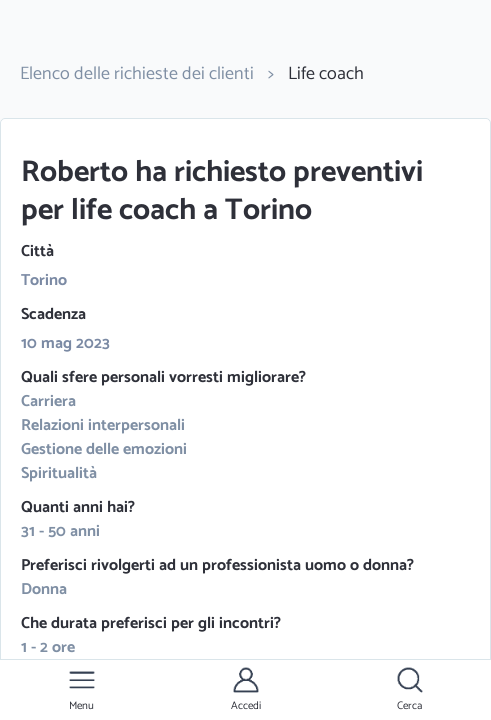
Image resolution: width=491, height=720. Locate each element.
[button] (82, 690)
